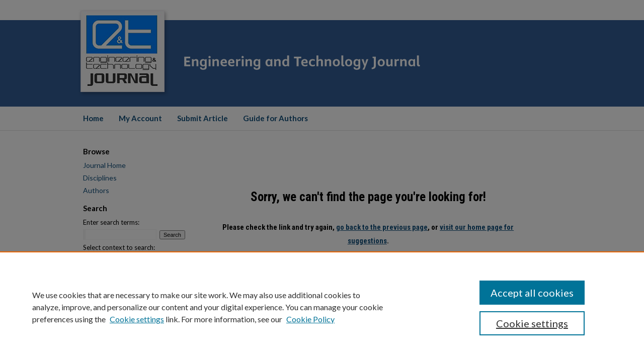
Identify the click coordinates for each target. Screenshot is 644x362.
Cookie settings (137, 319)
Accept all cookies (532, 293)
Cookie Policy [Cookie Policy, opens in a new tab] (310, 319)
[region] (322, 307)
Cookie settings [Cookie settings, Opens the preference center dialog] (532, 323)
